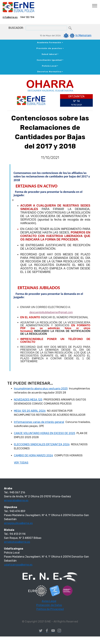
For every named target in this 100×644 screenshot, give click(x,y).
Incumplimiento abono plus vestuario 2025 (41, 389)
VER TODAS (21, 463)
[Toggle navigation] (95, 6)
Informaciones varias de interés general (39, 422)
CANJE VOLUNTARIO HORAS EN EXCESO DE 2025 (45, 433)
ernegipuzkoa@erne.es (18, 523)
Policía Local (49, 66)
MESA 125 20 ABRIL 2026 (30, 411)
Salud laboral (49, 54)
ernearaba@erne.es (16, 500)
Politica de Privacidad (50, 609)
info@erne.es (10, 17)
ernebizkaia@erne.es (17, 542)
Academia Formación (49, 42)
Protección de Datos (49, 605)
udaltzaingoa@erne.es (18, 565)
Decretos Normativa (49, 72)
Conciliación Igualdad (49, 60)
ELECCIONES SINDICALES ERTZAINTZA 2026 (42, 444)
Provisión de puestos (49, 48)
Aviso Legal (49, 601)
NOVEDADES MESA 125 (28, 400)
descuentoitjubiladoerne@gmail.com (51, 312)
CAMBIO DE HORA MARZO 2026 (33, 455)
